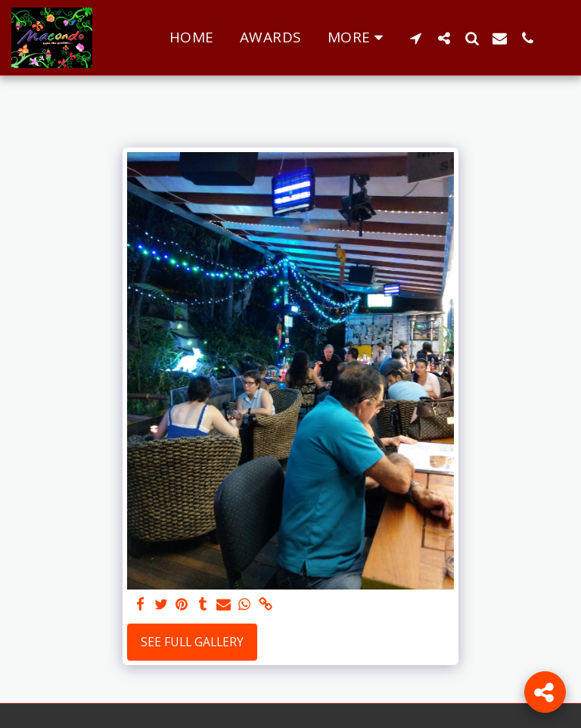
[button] (416, 38)
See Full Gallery (192, 642)
